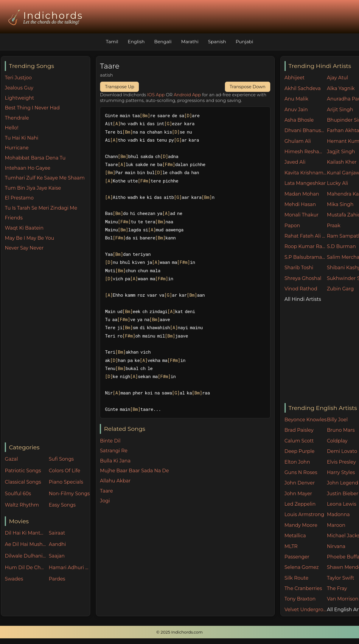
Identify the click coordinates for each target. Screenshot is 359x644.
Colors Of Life (65, 471)
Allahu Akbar (115, 481)
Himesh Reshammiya (306, 152)
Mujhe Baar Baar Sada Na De (134, 471)
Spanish (217, 42)
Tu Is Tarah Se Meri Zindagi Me (41, 208)
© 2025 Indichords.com (180, 632)
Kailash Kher (342, 162)
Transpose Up (119, 87)
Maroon (336, 525)
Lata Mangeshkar (305, 183)
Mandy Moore (301, 525)
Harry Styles (341, 472)
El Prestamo (19, 198)
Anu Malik (296, 99)
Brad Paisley (299, 430)
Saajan (57, 556)
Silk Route (296, 578)
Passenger (297, 557)
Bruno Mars (341, 430)
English (136, 42)
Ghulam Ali (298, 141)
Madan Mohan (302, 194)
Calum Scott (299, 441)
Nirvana (336, 546)
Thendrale (17, 118)
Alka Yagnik (341, 88)
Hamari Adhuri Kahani (69, 568)
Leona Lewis (341, 504)
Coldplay (337, 441)
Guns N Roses (301, 472)
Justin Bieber (342, 494)
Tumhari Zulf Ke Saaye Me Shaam (45, 178)
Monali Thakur (302, 215)
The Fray (337, 588)
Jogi (105, 501)
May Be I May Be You (29, 238)
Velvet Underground (306, 610)
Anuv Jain (296, 110)
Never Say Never (24, 248)
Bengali (163, 42)
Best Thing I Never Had (32, 108)
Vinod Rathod (301, 289)
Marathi (190, 42)
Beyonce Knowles (306, 420)
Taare (106, 491)
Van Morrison (343, 599)
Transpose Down (248, 87)
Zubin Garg (340, 289)
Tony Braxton (300, 599)
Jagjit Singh (341, 152)
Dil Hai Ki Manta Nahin (25, 533)
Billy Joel (337, 420)
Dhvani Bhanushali (306, 130)
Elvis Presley (341, 462)
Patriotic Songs (23, 471)
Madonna (338, 514)
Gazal (11, 459)
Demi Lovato (342, 451)
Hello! (11, 128)
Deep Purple (300, 451)
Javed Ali (295, 162)
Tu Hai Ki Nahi (21, 138)
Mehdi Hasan (300, 204)
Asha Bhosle (299, 120)
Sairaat (57, 533)
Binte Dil (110, 441)
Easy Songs (62, 505)
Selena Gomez (302, 567)
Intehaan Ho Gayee (28, 168)
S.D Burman (341, 246)
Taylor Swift (340, 578)
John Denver (300, 483)
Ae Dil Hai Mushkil (25, 544)
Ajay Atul (337, 78)
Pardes (57, 579)
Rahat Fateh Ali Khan (306, 236)
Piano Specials (66, 482)
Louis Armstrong (304, 514)
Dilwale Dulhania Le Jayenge (25, 556)
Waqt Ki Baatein (24, 228)
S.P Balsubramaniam (306, 257)
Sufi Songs (61, 459)
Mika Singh (340, 204)
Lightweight (19, 98)
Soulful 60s (18, 494)
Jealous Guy (19, 88)
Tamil (112, 42)
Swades (14, 579)
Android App (187, 95)
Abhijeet (295, 78)
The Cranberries (303, 588)
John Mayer (298, 494)
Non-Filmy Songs (69, 494)
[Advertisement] (47, 347)
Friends (14, 218)
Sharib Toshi (299, 268)
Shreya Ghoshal (303, 278)
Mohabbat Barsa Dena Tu (35, 158)
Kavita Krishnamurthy (306, 173)
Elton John (297, 462)
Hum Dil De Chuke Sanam (25, 568)
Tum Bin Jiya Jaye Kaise (33, 188)
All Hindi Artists (303, 299)
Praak (334, 226)
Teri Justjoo (18, 78)
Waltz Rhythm (22, 505)
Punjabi (244, 42)
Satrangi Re (114, 451)
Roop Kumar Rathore (306, 246)
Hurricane (17, 148)
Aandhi (57, 544)
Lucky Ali (337, 183)
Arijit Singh (340, 110)
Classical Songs (23, 482)
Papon (292, 226)
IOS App (156, 95)
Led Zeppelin (300, 504)
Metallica (295, 536)
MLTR (291, 546)
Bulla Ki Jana (115, 461)
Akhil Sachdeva (303, 88)
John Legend (342, 483)
